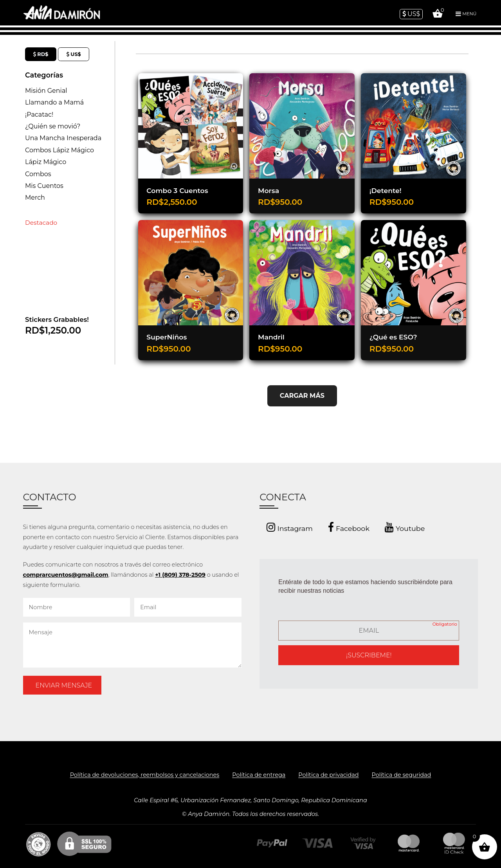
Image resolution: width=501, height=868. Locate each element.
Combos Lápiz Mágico (59, 150)
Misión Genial (46, 91)
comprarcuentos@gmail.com (66, 575)
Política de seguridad (401, 775)
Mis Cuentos (44, 186)
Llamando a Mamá (54, 102)
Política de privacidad (328, 775)
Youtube (405, 527)
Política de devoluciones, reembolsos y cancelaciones (145, 775)
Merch (35, 198)
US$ (411, 14)
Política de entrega (259, 775)
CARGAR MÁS (302, 396)
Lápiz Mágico (46, 162)
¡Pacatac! (39, 115)
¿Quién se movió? (53, 126)
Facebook (349, 527)
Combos (38, 174)
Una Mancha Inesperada (63, 138)
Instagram (290, 527)
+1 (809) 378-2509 (180, 575)
